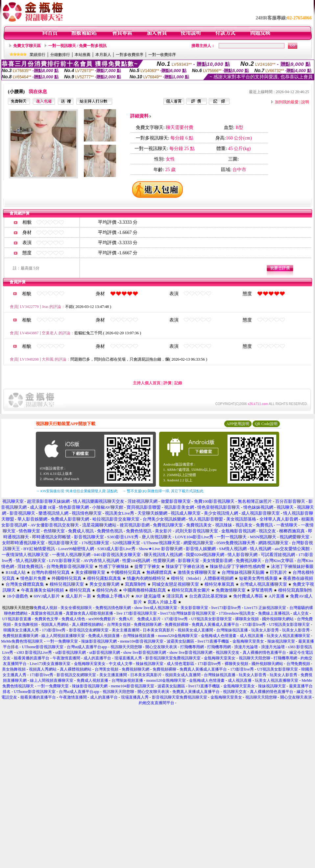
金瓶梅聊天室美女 (248, 641)
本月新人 (103, 55)
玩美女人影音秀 (265, 630)
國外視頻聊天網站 (278, 619)
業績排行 (37, 55)
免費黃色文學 (46, 619)
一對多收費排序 (130, 55)
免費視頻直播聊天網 (20, 636)
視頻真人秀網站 (55, 625)
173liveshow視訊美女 (237, 613)
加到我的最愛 (287, 102)
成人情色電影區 (181, 664)
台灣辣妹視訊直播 (232, 630)
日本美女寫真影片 (158, 630)
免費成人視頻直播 (104, 636)
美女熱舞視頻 (26, 625)
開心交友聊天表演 (161, 647)
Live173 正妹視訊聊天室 (265, 608)
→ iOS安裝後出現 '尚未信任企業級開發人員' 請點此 (77, 491)
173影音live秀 (176, 619)
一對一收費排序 (162, 55)
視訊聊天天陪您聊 (126, 647)
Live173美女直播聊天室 (50, 664)
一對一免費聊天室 (62, 641)
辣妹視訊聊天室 (281, 641)
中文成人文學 (121, 664)
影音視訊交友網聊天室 (89, 630)
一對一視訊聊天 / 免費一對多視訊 (77, 46)
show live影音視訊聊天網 (145, 652)
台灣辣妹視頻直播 (139, 636)
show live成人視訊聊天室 (156, 608)
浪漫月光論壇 (246, 647)
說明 (305, 102)
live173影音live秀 (226, 608)
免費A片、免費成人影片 (140, 619)
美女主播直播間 (126, 630)
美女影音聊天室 (194, 608)
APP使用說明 (238, 424)
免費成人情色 (73, 619)
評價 (167, 383)
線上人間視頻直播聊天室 (63, 636)
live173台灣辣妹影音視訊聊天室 (188, 613)
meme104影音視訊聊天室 (142, 641)
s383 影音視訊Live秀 (34, 652)
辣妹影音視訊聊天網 (99, 641)
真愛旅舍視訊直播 (47, 613)
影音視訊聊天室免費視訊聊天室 (173, 658)
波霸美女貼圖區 (181, 641)
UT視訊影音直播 (17, 619)
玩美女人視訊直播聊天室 (288, 636)
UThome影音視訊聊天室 (43, 647)
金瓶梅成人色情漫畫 (219, 636)
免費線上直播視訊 (274, 613)
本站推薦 (83, 55)
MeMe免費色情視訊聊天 (22, 641)
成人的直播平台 (97, 658)
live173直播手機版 (213, 641)
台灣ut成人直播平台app (87, 647)
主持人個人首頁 (147, 383)
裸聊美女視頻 (247, 619)
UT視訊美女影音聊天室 (211, 619)
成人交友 (301, 613)
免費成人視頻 (45, 608)
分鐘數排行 (60, 55)
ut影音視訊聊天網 (71, 652)
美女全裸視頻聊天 (76, 608)
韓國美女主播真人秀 (21, 630)
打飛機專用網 (192, 647)
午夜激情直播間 (66, 658)
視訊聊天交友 (228, 652)
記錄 (178, 383)
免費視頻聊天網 (148, 625)
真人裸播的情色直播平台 (264, 652)
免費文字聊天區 (27, 46)
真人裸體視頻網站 (88, 625)
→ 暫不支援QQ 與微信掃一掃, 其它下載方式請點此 (163, 491)
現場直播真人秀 (128, 658)
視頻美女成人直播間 (195, 630)
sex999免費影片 (102, 619)
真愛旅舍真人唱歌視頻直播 (89, 613)
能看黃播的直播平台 (32, 658)
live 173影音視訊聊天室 (137, 613)
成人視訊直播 (252, 636)
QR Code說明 (266, 424)
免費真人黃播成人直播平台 (215, 625)
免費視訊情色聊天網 (113, 608)
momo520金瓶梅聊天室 (178, 636)
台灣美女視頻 (119, 625)
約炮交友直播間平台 (157, 703)
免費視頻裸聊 (177, 625)
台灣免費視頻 (298, 664)
